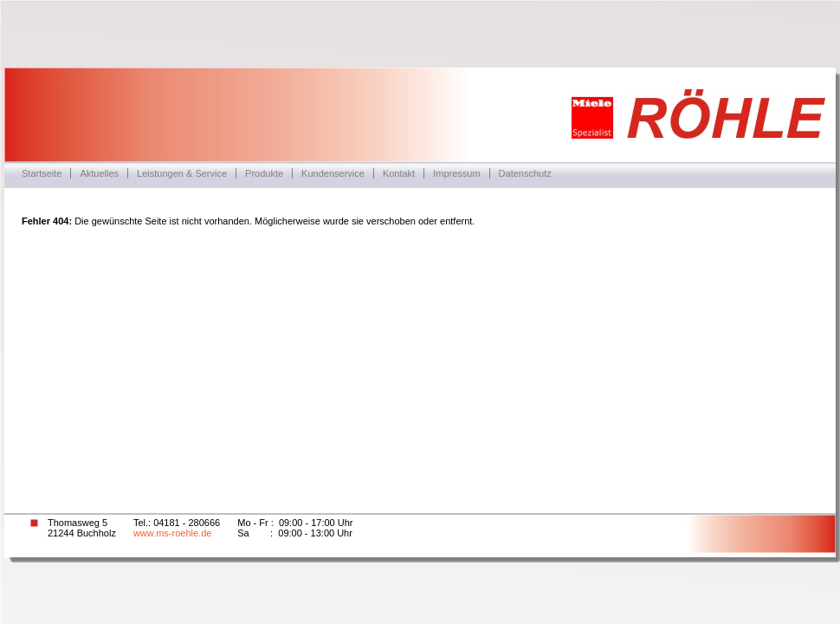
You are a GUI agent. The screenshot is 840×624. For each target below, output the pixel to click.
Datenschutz (525, 173)
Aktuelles (99, 173)
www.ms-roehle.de (172, 533)
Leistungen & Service (182, 173)
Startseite (42, 173)
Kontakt (399, 173)
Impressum (456, 173)
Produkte (264, 173)
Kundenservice (333, 173)
